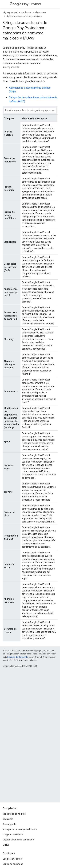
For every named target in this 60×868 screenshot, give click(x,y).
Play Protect (25, 4)
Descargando (9, 824)
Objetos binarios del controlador (19, 840)
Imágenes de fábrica (13, 834)
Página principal (10, 12)
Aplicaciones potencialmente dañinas (24, 16)
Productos (26, 12)
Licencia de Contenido (18, 657)
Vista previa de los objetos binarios (20, 829)
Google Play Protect (12, 859)
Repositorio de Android (14, 814)
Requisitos (8, 819)
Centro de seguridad (13, 864)
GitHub (6, 845)
